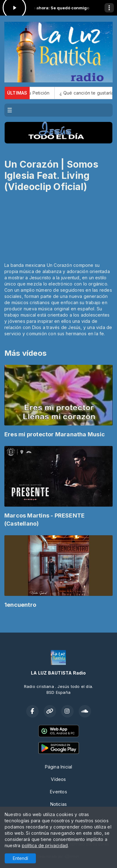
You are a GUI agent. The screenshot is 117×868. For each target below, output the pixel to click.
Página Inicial (59, 767)
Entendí (20, 858)
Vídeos (58, 779)
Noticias (59, 804)
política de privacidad (45, 845)
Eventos (58, 792)
